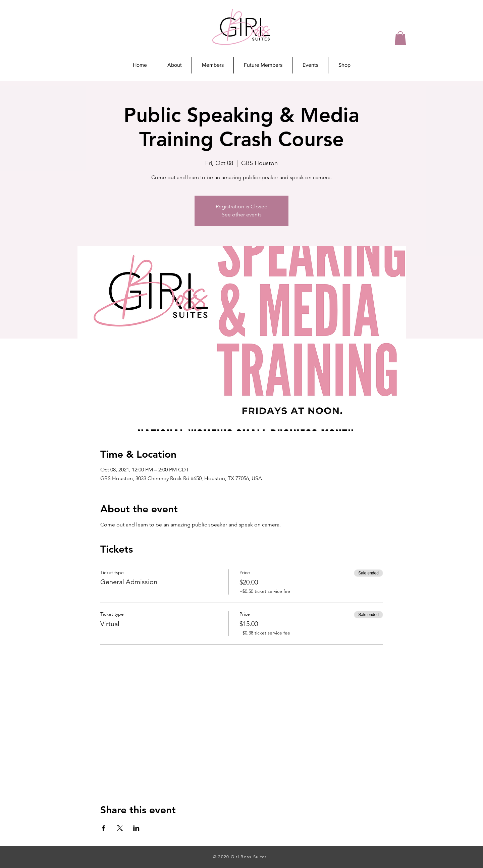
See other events (242, 215)
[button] (400, 38)
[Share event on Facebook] (103, 828)
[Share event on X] (120, 828)
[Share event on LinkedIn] (136, 828)
